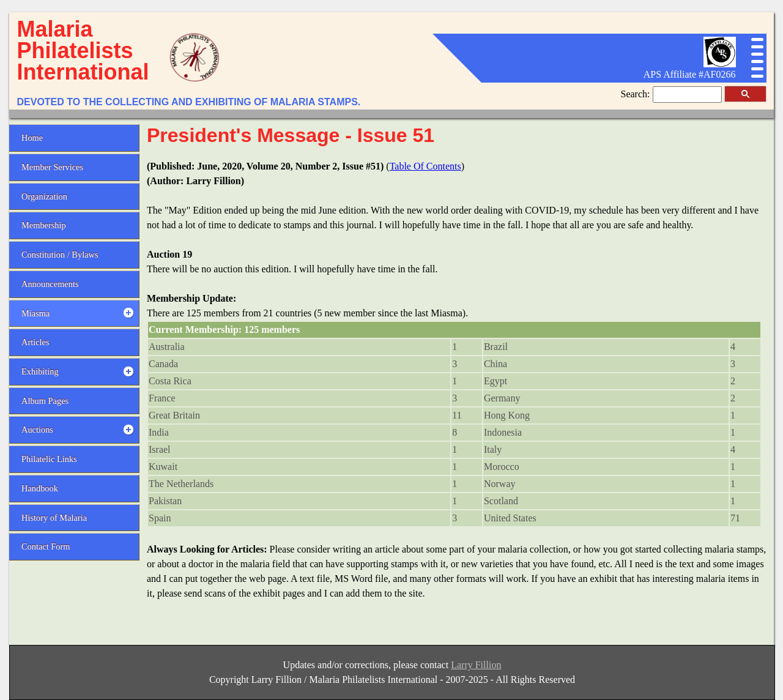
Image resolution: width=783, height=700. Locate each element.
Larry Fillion (476, 665)
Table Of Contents (425, 166)
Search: (637, 94)
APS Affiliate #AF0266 (690, 74)
